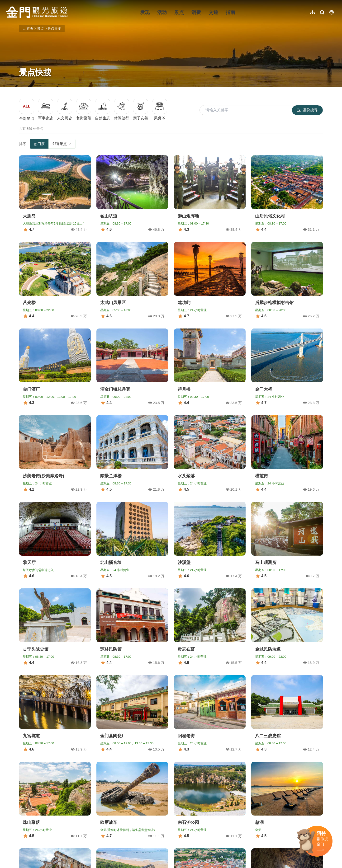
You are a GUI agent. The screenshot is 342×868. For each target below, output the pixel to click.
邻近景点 (62, 144)
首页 (30, 28)
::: (7, 3)
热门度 (39, 144)
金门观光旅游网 (37, 12)
